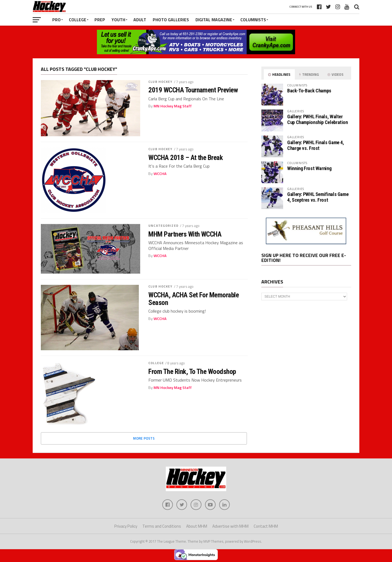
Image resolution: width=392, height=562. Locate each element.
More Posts (144, 438)
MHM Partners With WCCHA (185, 234)
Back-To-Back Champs (309, 91)
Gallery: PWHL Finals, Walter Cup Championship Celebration (318, 119)
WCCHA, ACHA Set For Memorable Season (194, 299)
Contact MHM (266, 526)
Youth (118, 20)
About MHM (197, 526)
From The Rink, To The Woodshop (192, 371)
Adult (140, 20)
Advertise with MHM (230, 526)
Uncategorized (163, 226)
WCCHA (160, 174)
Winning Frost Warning (309, 168)
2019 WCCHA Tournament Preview (193, 90)
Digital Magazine (214, 20)
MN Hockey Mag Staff (173, 106)
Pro (56, 20)
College (78, 20)
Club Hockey (160, 82)
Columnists (253, 20)
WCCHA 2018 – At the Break (186, 158)
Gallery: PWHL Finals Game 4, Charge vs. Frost (316, 145)
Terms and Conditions (162, 526)
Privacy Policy (126, 526)
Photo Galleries (171, 20)
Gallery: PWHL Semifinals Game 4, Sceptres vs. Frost (318, 197)
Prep (100, 20)
